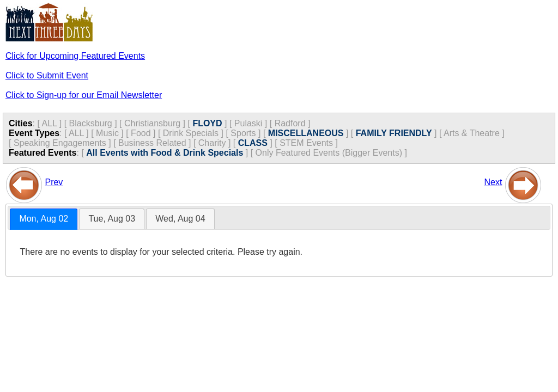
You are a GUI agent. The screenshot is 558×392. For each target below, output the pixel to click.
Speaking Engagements (60, 143)
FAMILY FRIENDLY (394, 133)
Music (107, 133)
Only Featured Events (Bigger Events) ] (331, 153)
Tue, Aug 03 (112, 219)
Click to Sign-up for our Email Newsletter (84, 95)
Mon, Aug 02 (44, 219)
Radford (290, 123)
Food (141, 133)
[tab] (44, 219)
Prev (54, 182)
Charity (212, 143)
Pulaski (248, 123)
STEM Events (306, 143)
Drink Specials (191, 133)
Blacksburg (91, 123)
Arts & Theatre (472, 133)
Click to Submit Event (47, 75)
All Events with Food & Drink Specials (165, 153)
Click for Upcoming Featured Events (75, 56)
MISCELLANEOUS (306, 133)
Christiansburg (152, 123)
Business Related (152, 143)
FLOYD (207, 123)
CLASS (253, 143)
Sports (243, 133)
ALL (49, 123)
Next (493, 182)
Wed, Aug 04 (180, 219)
